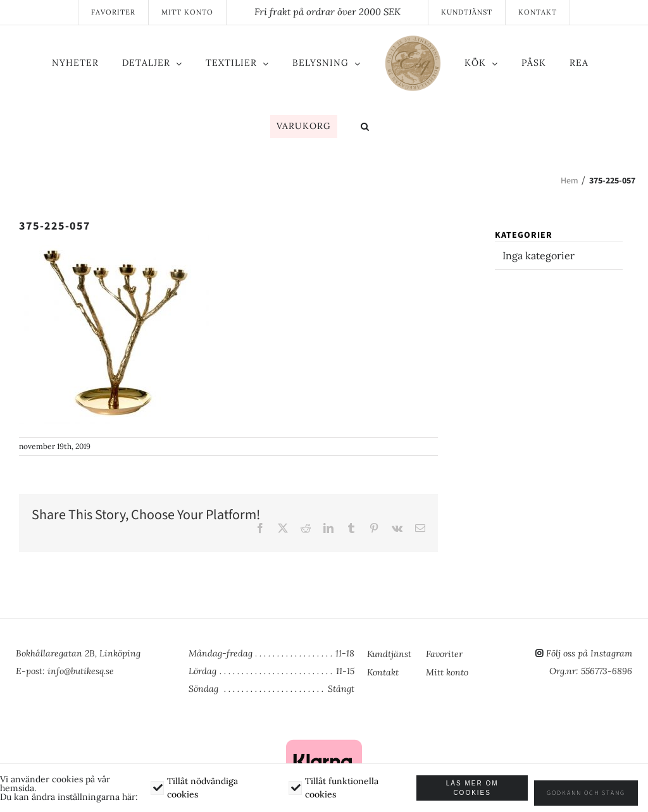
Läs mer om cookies (481, 792)
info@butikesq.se (81, 671)
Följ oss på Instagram (589, 653)
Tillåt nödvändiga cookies (206, 792)
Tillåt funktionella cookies (347, 792)
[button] (365, 128)
